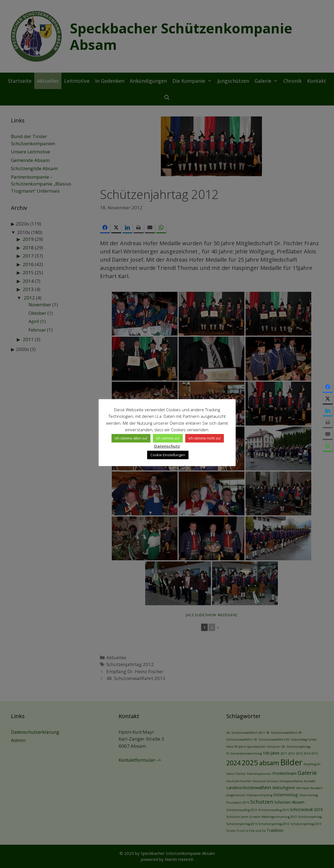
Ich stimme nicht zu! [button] (205, 438)
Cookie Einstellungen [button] (168, 455)
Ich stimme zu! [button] (168, 438)
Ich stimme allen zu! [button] (131, 438)
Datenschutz (167, 446)
